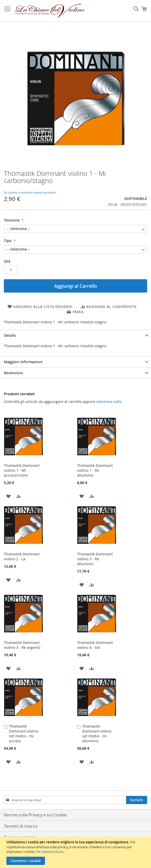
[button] (8, 496)
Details (10, 335)
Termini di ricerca (21, 826)
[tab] (75, 335)
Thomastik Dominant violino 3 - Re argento (22, 645)
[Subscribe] (137, 800)
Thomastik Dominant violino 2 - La (22, 556)
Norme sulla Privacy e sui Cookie (35, 815)
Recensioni (13, 373)
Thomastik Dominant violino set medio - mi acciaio (24, 734)
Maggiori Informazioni (23, 362)
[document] (76, 852)
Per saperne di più (50, 852)
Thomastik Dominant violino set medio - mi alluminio (97, 734)
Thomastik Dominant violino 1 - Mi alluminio (95, 470)
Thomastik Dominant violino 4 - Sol (95, 645)
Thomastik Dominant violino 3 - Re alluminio (95, 559)
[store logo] (50, 11)
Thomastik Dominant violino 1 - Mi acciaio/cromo (22, 470)
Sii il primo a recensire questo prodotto (30, 192)
